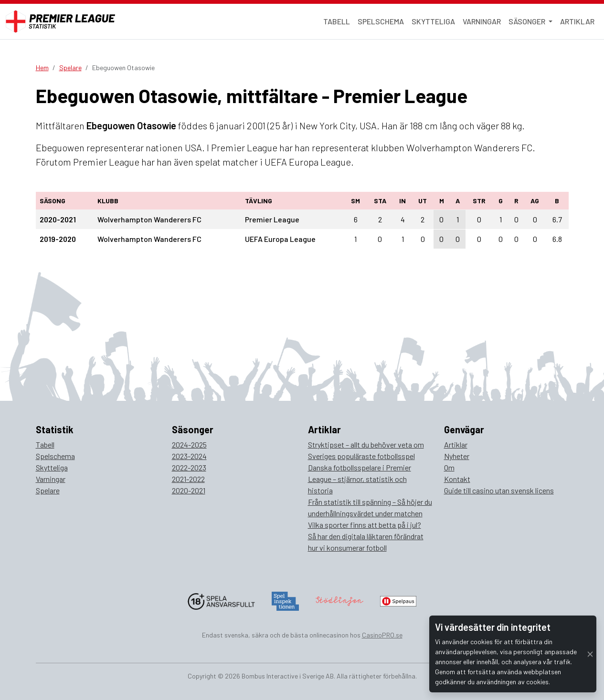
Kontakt (457, 479)
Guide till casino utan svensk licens (499, 490)
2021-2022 (188, 479)
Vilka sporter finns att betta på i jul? (365, 525)
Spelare (70, 68)
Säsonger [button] (528, 21)
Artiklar (577, 21)
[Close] (590, 654)
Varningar (482, 21)
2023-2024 (189, 456)
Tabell (337, 21)
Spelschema (381, 21)
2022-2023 (189, 467)
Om (449, 467)
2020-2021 (189, 490)
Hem (42, 68)
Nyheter (457, 456)
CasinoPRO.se (382, 635)
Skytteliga (433, 21)
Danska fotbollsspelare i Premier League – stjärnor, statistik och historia (360, 479)
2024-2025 (189, 444)
